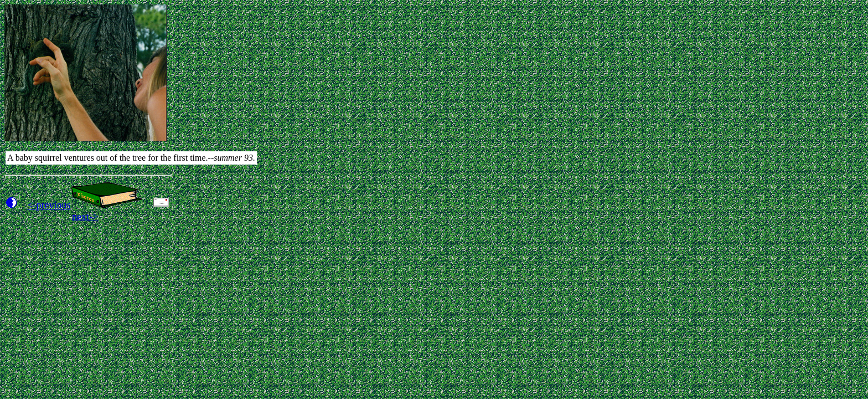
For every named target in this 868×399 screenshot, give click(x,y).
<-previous (49, 205)
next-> (85, 217)
